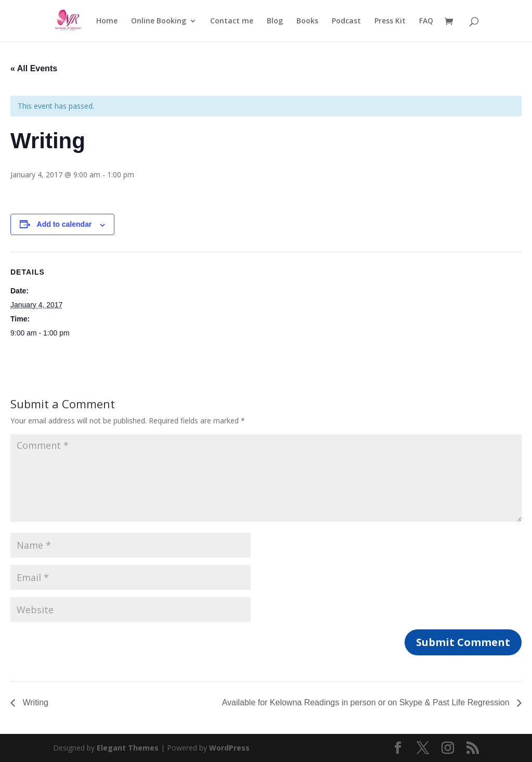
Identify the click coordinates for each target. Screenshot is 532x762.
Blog (275, 21)
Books (307, 21)
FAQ (426, 21)
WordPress (229, 748)
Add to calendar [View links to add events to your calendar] (64, 224)
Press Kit (390, 21)
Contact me (232, 21)
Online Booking (159, 21)
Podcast (346, 21)
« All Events (34, 68)
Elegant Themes (128, 748)
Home (107, 21)
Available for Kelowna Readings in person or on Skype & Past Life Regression (367, 702)
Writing (34, 702)
